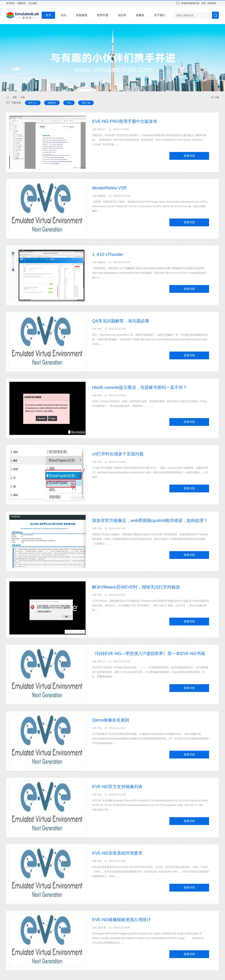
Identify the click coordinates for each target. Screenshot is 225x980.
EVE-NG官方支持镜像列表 (117, 787)
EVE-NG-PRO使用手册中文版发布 (125, 121)
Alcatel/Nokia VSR (109, 188)
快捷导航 (212, 3)
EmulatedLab (8, 97)
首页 (48, 15)
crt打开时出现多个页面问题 (118, 454)
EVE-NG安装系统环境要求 (117, 853)
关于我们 (160, 15)
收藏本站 (22, 3)
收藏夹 (140, 15)
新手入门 (33, 103)
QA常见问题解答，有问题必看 (121, 321)
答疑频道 (82, 15)
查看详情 (189, 156)
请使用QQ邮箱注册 (190, 3)
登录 (204, 3)
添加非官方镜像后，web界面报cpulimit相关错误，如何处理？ (150, 520)
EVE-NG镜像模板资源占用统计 (122, 920)
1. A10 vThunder (108, 254)
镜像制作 (52, 103)
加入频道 (33, 3)
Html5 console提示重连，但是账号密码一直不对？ (140, 387)
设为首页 (10, 3)
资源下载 (86, 103)
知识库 (122, 15)
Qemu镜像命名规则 (111, 720)
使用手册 (103, 15)
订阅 (217, 97)
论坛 (64, 15)
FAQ (69, 103)
